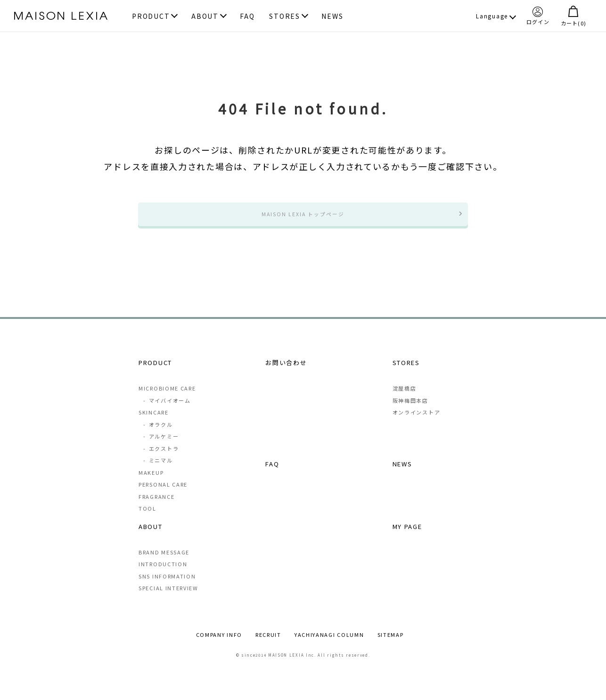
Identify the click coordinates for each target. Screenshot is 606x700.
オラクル (158, 434)
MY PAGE (407, 536)
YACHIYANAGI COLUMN (329, 644)
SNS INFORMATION (167, 586)
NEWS (332, 17)
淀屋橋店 (405, 398)
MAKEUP (151, 482)
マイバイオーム (167, 410)
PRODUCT (151, 17)
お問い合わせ (286, 371)
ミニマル (158, 470)
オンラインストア (417, 422)
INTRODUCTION (163, 574)
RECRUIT (268, 644)
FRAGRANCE (156, 506)
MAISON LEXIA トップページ (303, 218)
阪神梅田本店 (410, 410)
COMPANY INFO (219, 644)
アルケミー (161, 446)
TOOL (147, 518)
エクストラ (161, 458)
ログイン (538, 16)
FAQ (247, 17)
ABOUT (205, 17)
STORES (284, 17)
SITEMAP (391, 644)
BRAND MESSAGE (164, 562)
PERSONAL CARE (163, 494)
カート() (573, 16)
